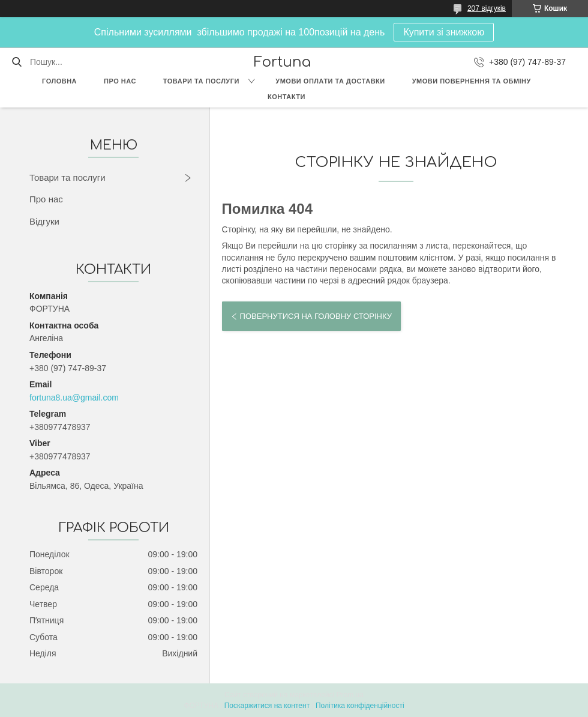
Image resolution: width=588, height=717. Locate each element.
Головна (59, 81)
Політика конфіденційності (360, 706)
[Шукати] (16, 62)
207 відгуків (487, 8)
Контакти (286, 97)
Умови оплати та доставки (330, 81)
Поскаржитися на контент (267, 706)
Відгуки (44, 221)
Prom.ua (350, 695)
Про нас (120, 81)
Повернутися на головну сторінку (316, 316)
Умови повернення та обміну (472, 81)
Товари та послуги (201, 81)
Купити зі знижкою (444, 32)
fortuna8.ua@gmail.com (74, 398)
